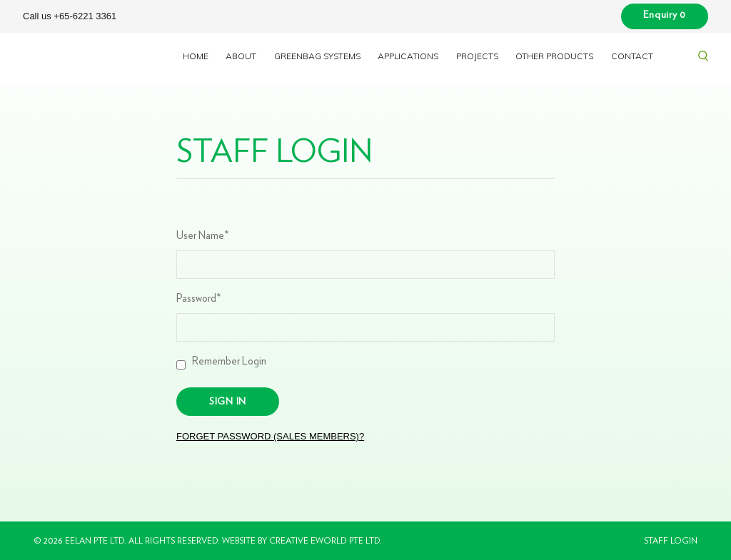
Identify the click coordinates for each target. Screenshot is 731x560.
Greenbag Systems (317, 56)
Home (196, 56)
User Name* (202, 236)
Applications (408, 56)
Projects (477, 56)
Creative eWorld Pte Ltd (324, 541)
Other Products (554, 56)
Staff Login (671, 541)
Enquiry (665, 15)
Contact (632, 56)
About (241, 56)
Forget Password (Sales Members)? (270, 436)
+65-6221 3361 (85, 16)
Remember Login (228, 361)
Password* (198, 299)
